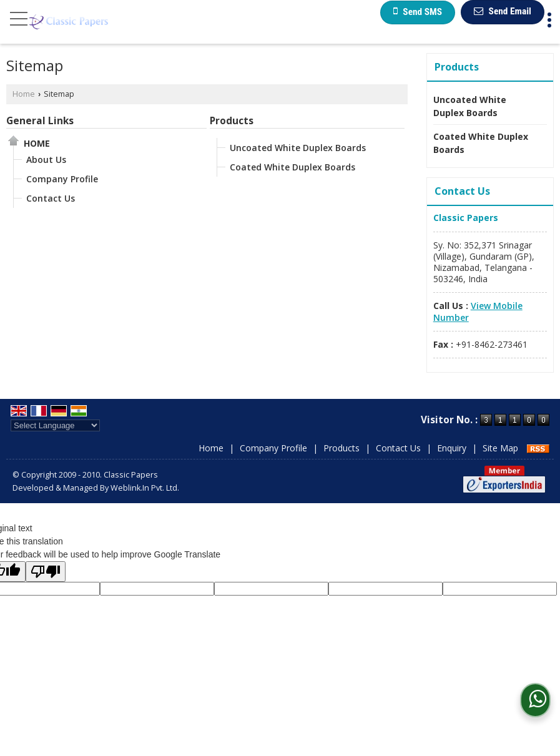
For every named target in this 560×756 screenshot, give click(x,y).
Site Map (500, 448)
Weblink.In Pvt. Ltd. (145, 488)
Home (24, 94)
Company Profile (62, 179)
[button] (478, 311)
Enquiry (452, 448)
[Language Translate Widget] (55, 425)
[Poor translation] (46, 572)
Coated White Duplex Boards (292, 167)
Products (232, 121)
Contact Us (51, 198)
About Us (46, 160)
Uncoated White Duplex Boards (298, 148)
